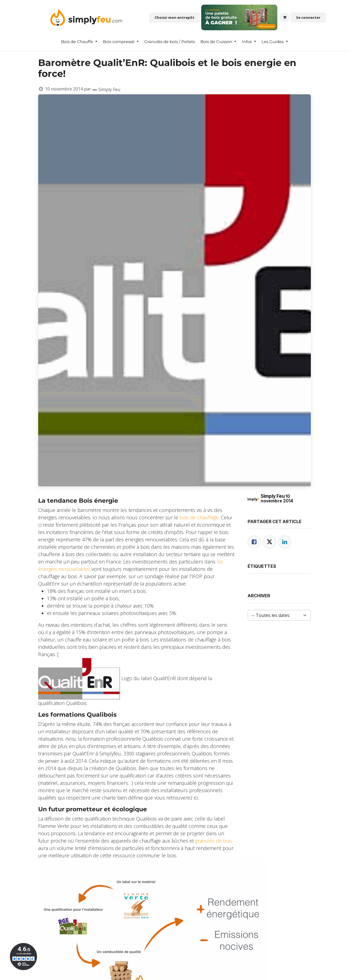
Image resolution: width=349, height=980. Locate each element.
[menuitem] (79, 42)
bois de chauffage (199, 517)
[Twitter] (269, 542)
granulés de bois (214, 841)
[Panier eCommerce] (285, 17)
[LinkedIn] (285, 542)
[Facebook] (254, 542)
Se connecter (308, 17)
